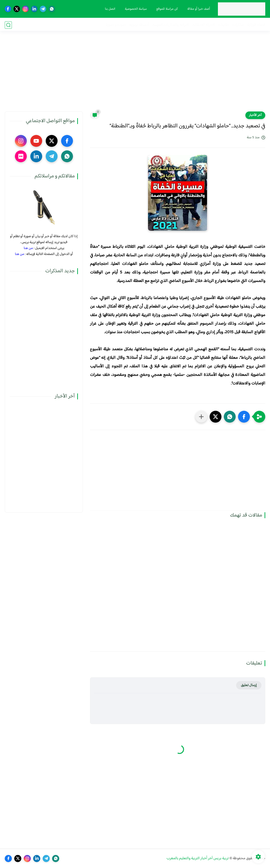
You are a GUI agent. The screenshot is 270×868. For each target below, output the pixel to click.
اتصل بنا (110, 9)
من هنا (28, 248)
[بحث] (8, 25)
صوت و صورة (116, 25)
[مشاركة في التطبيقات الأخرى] (201, 417)
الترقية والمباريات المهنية (171, 25)
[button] (244, 417)
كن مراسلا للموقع (167, 9)
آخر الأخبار (255, 115)
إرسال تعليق (249, 685)
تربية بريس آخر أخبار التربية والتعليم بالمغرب (198, 858)
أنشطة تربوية (139, 25)
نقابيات (223, 25)
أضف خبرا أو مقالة (198, 9)
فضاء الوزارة (256, 25)
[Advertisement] (135, 75)
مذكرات (238, 25)
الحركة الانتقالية (203, 25)
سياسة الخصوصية (135, 9)
